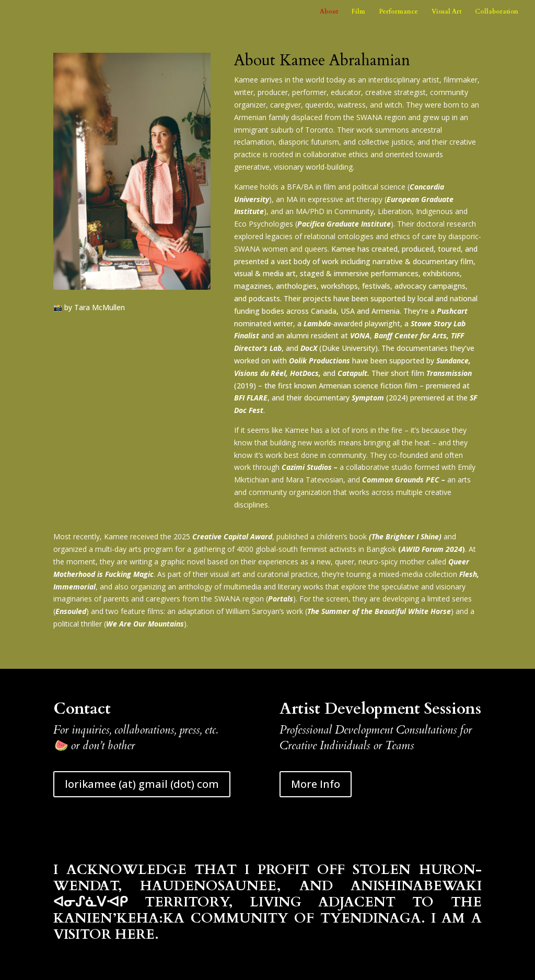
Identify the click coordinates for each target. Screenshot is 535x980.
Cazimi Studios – (311, 467)
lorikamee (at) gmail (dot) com (142, 784)
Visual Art (446, 12)
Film (358, 12)
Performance (398, 12)
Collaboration (497, 12)
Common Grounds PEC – (404, 480)
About (329, 12)
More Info (316, 784)
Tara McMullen (100, 307)
